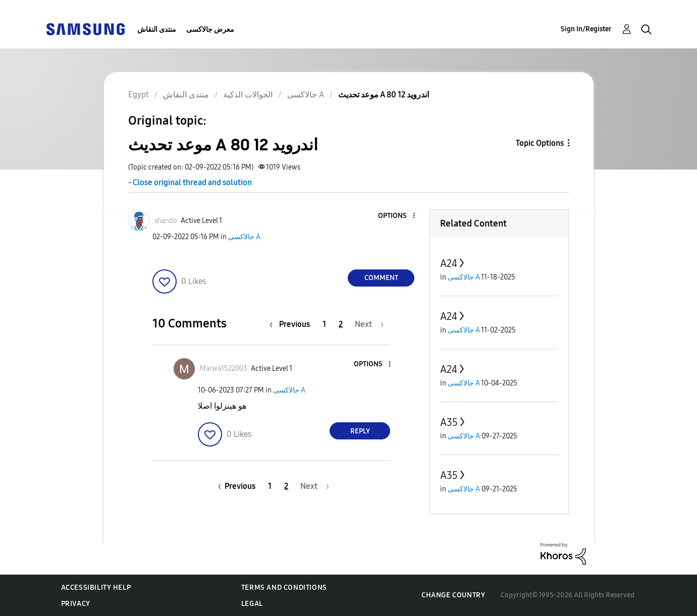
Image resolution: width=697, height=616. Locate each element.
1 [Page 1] (324, 324)
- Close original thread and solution (190, 182)
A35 (449, 422)
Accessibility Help (96, 587)
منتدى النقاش (157, 30)
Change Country (453, 595)
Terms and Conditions (284, 587)
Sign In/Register (586, 29)
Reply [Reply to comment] (360, 431)
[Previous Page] (292, 324)
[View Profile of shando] (166, 221)
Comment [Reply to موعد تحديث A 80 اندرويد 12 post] (381, 278)
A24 (449, 263)
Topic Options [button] (540, 143)
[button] (397, 216)
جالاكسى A (244, 237)
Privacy (76, 604)
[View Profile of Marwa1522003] (224, 369)
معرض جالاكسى (210, 30)
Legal (252, 604)
